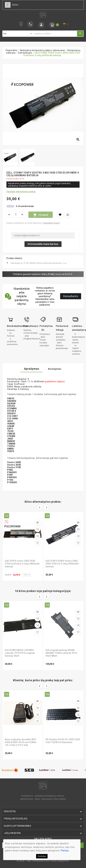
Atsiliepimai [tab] (55, 369)
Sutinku (42, 856)
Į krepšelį (41, 215)
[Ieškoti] (55, 34)
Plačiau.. (65, 851)
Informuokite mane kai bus (43, 244)
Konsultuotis (71, 296)
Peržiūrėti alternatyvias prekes (21, 192)
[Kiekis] (16, 215)
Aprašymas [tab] (32, 369)
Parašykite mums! (51, 223)
